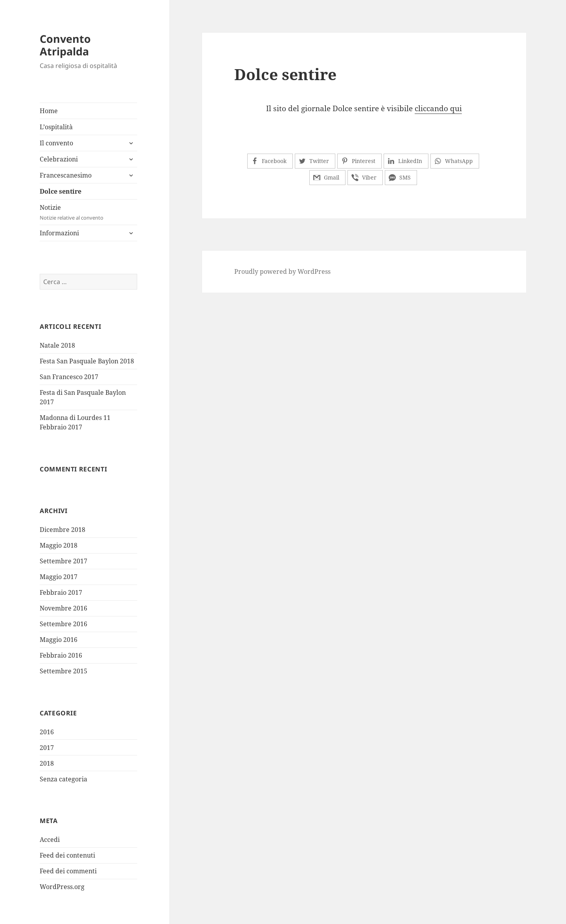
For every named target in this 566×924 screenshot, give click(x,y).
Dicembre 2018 (62, 530)
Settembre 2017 (63, 561)
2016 (47, 732)
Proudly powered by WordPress (282, 271)
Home (49, 111)
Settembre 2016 (63, 624)
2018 (47, 763)
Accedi (50, 840)
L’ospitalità (56, 127)
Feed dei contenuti (67, 855)
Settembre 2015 (63, 671)
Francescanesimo (66, 175)
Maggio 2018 (59, 545)
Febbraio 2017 (61, 592)
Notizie (88, 212)
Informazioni (59, 233)
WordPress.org (62, 887)
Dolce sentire (61, 191)
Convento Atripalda (65, 45)
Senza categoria (63, 779)
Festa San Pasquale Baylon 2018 (87, 361)
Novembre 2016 (63, 608)
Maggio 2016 (59, 640)
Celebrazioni (59, 159)
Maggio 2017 (59, 577)
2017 (47, 748)
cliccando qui (438, 108)
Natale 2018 (57, 345)
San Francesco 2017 (69, 377)
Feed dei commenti (68, 871)
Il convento (56, 143)
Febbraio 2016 (61, 655)
